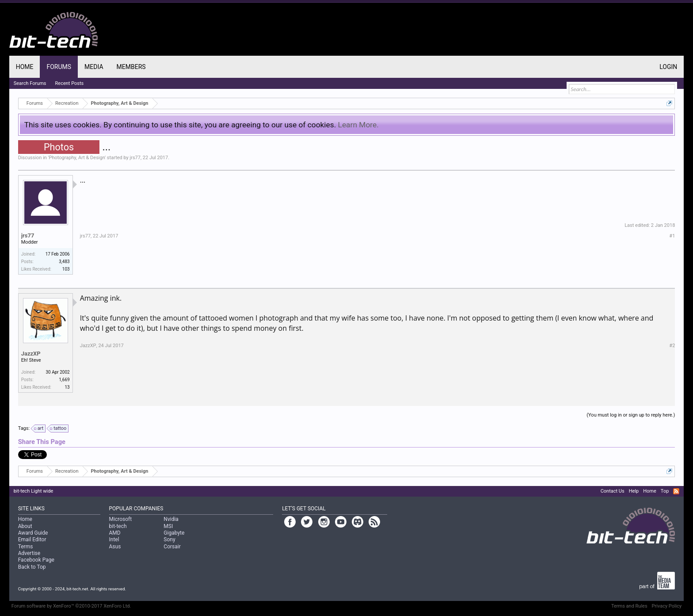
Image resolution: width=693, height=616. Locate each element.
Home (25, 67)
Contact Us (613, 491)
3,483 (64, 262)
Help (634, 491)
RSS (676, 491)
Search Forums (30, 83)
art (39, 429)
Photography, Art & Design (77, 158)
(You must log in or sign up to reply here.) (631, 415)
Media (94, 67)
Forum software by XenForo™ (71, 606)
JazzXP (31, 354)
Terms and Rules (629, 606)
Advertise (29, 553)
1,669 (64, 380)
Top (665, 491)
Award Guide (33, 533)
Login (668, 67)
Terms (26, 547)
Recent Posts (70, 83)
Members (131, 67)
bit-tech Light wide (34, 491)
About (25, 526)
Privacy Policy (667, 606)
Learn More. (358, 125)
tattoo (59, 429)
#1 (672, 236)
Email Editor (32, 539)
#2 (672, 346)
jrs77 (135, 158)
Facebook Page (36, 560)
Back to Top (32, 567)
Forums (59, 67)
